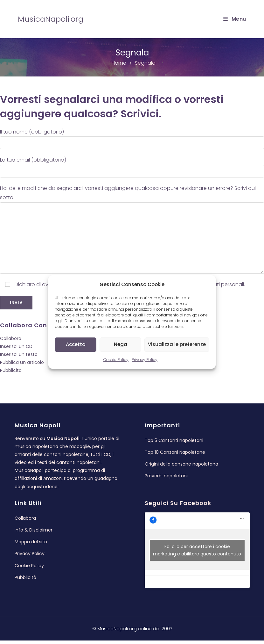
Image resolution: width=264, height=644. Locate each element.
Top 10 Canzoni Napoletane (175, 455)
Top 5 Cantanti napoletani (174, 444)
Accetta (76, 344)
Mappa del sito (31, 545)
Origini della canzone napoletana (181, 467)
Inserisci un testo (19, 354)
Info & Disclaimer (34, 533)
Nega (121, 344)
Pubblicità (11, 370)
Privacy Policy (145, 360)
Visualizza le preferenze (177, 344)
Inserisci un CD (16, 346)
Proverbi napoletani (166, 479)
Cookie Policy (116, 360)
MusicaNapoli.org (51, 19)
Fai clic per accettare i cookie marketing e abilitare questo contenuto (197, 553)
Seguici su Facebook (178, 507)
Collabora (11, 338)
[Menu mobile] (235, 19)
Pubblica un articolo (22, 362)
